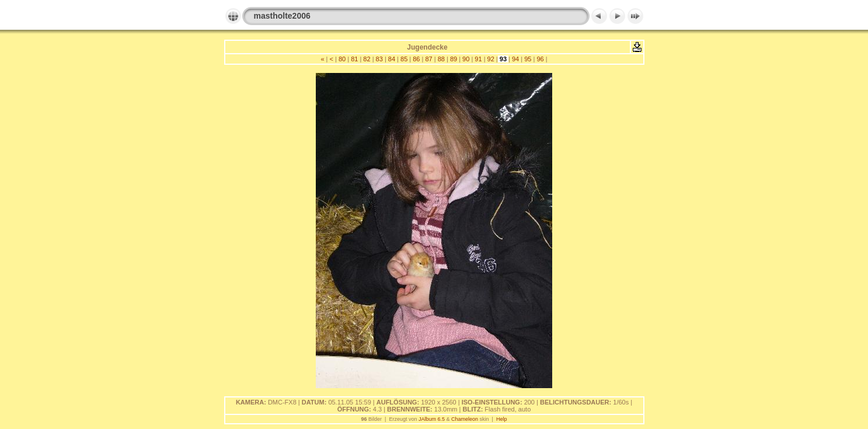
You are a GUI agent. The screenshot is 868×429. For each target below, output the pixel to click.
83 (379, 59)
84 (392, 59)
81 (354, 59)
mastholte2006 (282, 16)
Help (502, 419)
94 (515, 59)
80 (342, 59)
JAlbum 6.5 (432, 419)
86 (416, 59)
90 (466, 59)
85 (404, 59)
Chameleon (465, 419)
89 (454, 59)
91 (478, 59)
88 (441, 59)
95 (528, 59)
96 (540, 59)
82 (367, 59)
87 (428, 59)
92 (490, 59)
